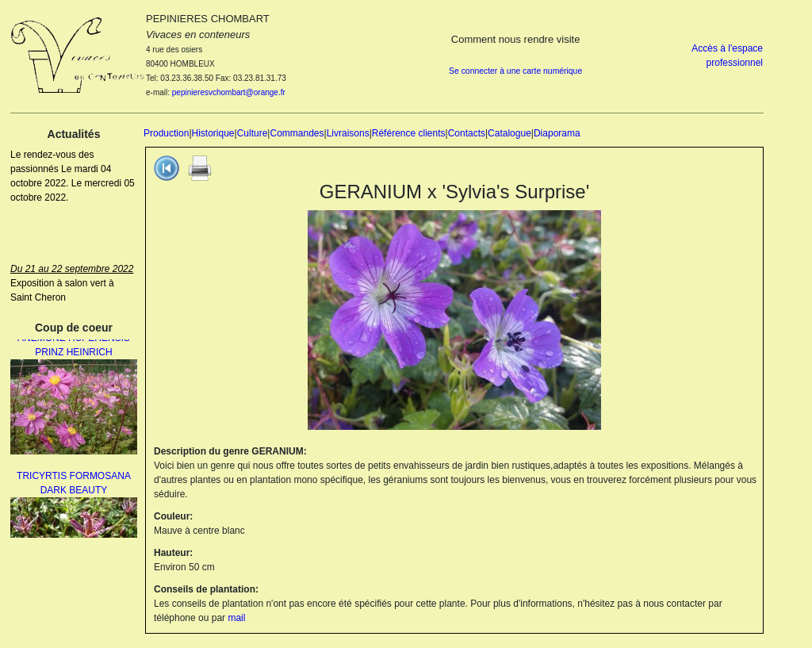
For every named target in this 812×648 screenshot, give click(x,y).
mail (236, 618)
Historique (213, 133)
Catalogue (509, 133)
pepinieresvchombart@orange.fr (229, 92)
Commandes (297, 133)
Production (166, 133)
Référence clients (409, 133)
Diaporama (557, 133)
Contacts (467, 133)
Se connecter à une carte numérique (515, 71)
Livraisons (348, 133)
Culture (253, 133)
